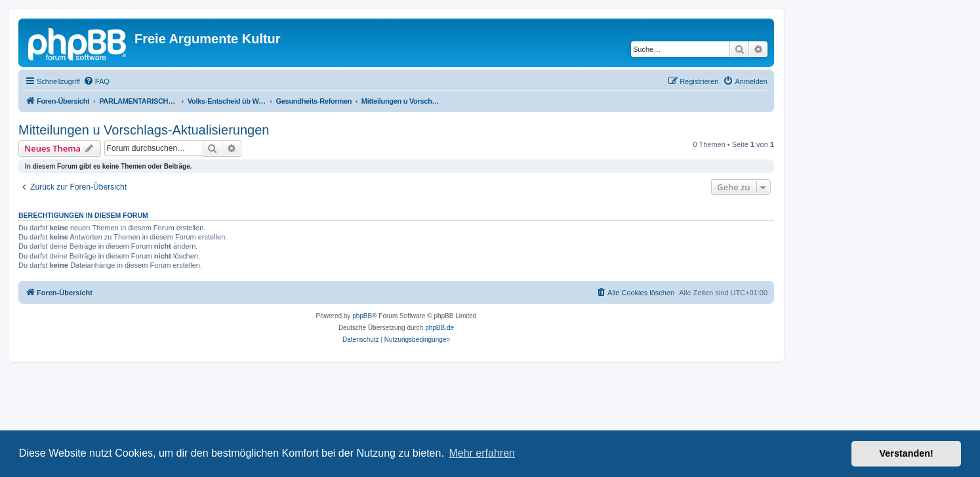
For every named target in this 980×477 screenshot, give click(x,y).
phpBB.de (439, 328)
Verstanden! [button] (907, 453)
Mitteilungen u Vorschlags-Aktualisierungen (144, 130)
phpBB (362, 316)
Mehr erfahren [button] (482, 453)
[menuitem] (96, 81)
